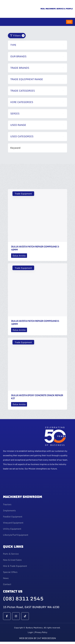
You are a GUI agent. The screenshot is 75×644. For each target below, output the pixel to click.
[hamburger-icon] (69, 22)
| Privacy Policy (40, 632)
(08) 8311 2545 (23, 599)
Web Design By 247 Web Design (37, 638)
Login (30, 632)
